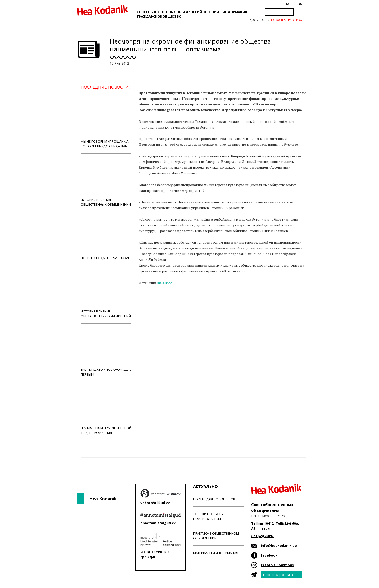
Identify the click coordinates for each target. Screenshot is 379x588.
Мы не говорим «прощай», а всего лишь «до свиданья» (106, 124)
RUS (299, 4)
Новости (152, 301)
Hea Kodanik (103, 499)
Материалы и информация (216, 553)
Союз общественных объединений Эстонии (178, 12)
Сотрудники (262, 536)
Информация (235, 12)
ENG (287, 4)
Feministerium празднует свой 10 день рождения (106, 411)
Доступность (259, 20)
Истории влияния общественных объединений (106, 183)
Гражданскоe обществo (159, 16)
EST (293, 4)
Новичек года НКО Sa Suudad (106, 238)
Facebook (269, 555)
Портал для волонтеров (214, 499)
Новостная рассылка (287, 20)
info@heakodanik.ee (279, 546)
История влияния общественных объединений (106, 294)
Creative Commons (277, 565)
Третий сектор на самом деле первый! (106, 352)
